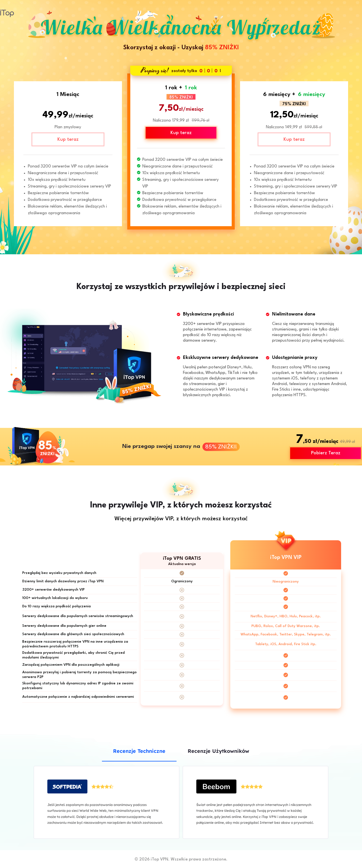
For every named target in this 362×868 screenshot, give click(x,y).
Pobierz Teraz (326, 453)
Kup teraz (68, 140)
